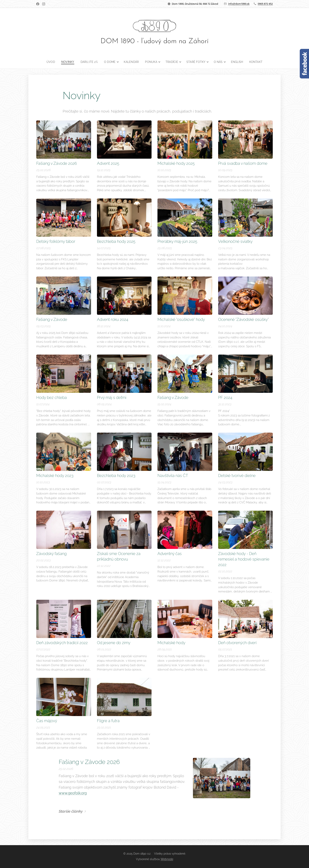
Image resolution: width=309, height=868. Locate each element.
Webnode (167, 859)
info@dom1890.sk (239, 4)
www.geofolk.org (73, 793)
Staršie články (71, 811)
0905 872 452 (265, 4)
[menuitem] (49, 62)
